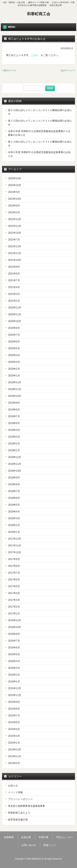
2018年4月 (14, 512)
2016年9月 (14, 634)
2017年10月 (15, 552)
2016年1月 (14, 682)
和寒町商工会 (39, 14)
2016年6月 (14, 648)
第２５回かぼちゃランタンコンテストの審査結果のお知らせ (40, 123)
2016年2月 (14, 675)
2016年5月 (14, 654)
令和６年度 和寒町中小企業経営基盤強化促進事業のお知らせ (39, 154)
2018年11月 (15, 464)
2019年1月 (14, 450)
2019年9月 (14, 403)
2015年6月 (14, 722)
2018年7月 (14, 491)
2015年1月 (14, 743)
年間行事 (44, 837)
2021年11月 (15, 253)
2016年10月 (15, 627)
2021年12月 (15, 246)
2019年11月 (15, 389)
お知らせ (13, 786)
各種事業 (9, 837)
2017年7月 (14, 573)
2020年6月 (14, 342)
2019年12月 (15, 382)
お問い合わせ (29, 845)
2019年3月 (14, 437)
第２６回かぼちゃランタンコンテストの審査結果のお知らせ (40, 112)
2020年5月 (14, 348)
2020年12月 (15, 308)
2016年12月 (15, 620)
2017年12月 (15, 539)
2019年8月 (14, 410)
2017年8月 (14, 566)
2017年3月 (14, 600)
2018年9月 (14, 478)
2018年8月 (14, 484)
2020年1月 (14, 376)
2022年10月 (15, 233)
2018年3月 (14, 518)
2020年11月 (15, 314)
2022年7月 (14, 240)
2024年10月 (15, 185)
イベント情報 (15, 792)
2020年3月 (14, 362)
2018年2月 (14, 525)
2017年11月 (15, 546)
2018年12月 (15, 457)
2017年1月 (14, 614)
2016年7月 (14, 641)
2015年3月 (14, 736)
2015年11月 (15, 695)
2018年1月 (14, 532)
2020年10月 (15, 321)
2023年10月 (15, 199)
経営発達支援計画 (18, 820)
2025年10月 (15, 178)
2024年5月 (14, 192)
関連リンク (50, 845)
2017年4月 (14, 593)
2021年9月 (14, 267)
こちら (34, 55)
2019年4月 (14, 430)
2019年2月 (14, 444)
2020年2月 (14, 369)
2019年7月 (14, 416)
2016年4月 (14, 661)
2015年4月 (14, 729)
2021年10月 (15, 260)
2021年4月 (14, 287)
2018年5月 (14, 505)
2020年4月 (14, 355)
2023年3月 (14, 212)
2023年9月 (14, 206)
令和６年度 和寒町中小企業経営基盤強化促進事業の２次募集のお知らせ (39, 133)
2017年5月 (14, 586)
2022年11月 (15, 226)
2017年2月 (14, 607)
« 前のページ (9, 70)
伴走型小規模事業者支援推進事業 (26, 806)
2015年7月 (14, 716)
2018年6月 (14, 498)
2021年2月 (14, 301)
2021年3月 (14, 294)
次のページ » (68, 70)
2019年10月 (15, 396)
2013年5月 (14, 763)
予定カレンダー (64, 837)
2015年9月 (14, 702)
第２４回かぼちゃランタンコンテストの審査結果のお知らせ (40, 144)
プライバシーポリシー (20, 799)
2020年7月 (14, 335)
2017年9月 (14, 559)
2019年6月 (14, 423)
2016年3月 (14, 668)
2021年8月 (14, 274)
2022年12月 (15, 219)
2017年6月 (14, 580)
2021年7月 (14, 280)
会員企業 (26, 837)
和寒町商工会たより (19, 813)
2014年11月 (15, 756)
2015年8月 (14, 709)
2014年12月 (15, 750)
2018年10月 (15, 471)
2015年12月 (15, 688)
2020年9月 (14, 328)
